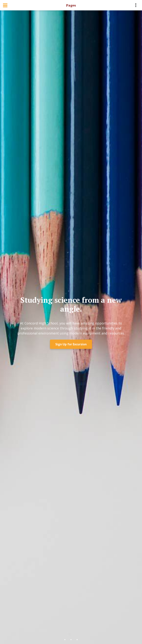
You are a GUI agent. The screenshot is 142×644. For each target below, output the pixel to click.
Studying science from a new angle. (71, 305)
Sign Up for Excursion (71, 345)
